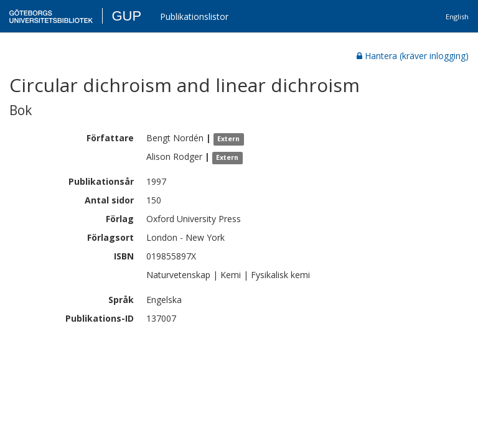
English (457, 16)
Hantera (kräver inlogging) (413, 56)
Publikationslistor (194, 16)
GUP (126, 16)
